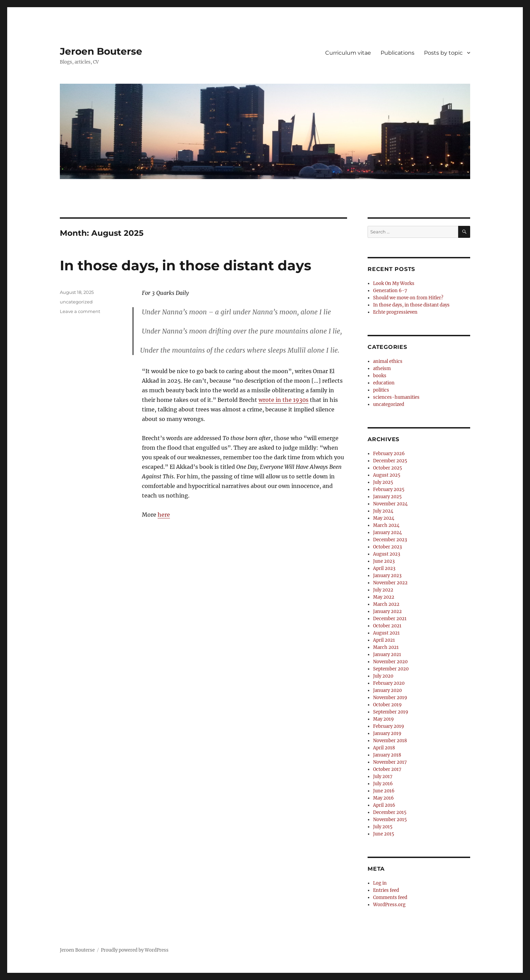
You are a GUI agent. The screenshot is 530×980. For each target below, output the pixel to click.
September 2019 (391, 712)
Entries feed (386, 890)
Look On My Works (394, 283)
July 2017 (383, 777)
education (384, 383)
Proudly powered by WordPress (135, 950)
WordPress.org (389, 905)
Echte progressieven (395, 312)
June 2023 (384, 561)
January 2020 (387, 690)
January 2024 (387, 533)
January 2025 (387, 497)
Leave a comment (80, 311)
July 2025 (383, 482)
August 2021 (386, 633)
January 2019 (387, 733)
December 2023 (390, 540)
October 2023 (387, 547)
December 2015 (390, 812)
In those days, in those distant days (185, 265)
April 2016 (384, 805)
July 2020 (383, 676)
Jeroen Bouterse (101, 51)
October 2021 (387, 626)
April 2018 (384, 748)
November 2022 (390, 583)
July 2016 (383, 784)
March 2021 (386, 647)
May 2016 (383, 798)
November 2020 (390, 662)
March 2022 (386, 604)
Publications (397, 53)
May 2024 (384, 518)
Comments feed (390, 897)
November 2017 (390, 762)
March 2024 (386, 525)
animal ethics (388, 361)
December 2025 (390, 461)
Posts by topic (443, 53)
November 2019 (390, 698)
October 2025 (388, 468)
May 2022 (384, 597)
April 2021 (384, 640)
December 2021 (390, 619)
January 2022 (387, 611)
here (164, 515)
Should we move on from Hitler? (408, 298)
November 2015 (390, 820)
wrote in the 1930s (283, 400)
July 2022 (383, 590)
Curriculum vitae (348, 53)
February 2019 (389, 726)
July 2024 (383, 511)
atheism (382, 369)
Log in (380, 883)
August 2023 (387, 554)
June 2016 (384, 791)
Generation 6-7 (390, 291)
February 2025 (389, 489)
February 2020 (389, 683)
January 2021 (387, 655)
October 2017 (387, 769)
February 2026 (389, 454)
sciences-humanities (396, 397)
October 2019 (387, 705)
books (380, 376)
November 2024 (390, 504)
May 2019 (383, 719)
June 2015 (384, 834)
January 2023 (387, 576)
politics (381, 390)
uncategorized (76, 302)
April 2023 (384, 568)
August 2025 (387, 475)
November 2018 (390, 741)
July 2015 (383, 827)
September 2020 (391, 669)
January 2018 (387, 755)
